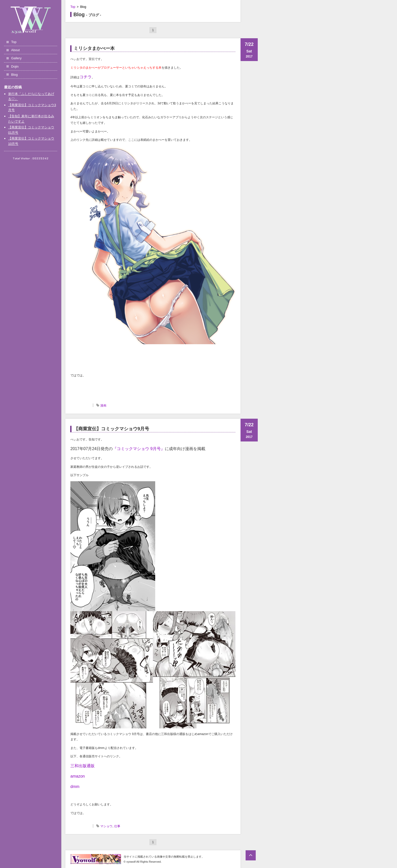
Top (14, 42)
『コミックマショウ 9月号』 (139, 449)
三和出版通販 (83, 766)
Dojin (15, 66)
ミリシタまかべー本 (94, 48)
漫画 (103, 406)
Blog (14, 75)
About (15, 50)
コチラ (86, 77)
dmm (75, 787)
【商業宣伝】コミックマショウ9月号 (111, 429)
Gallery (16, 58)
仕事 (117, 826)
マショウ (106, 826)
